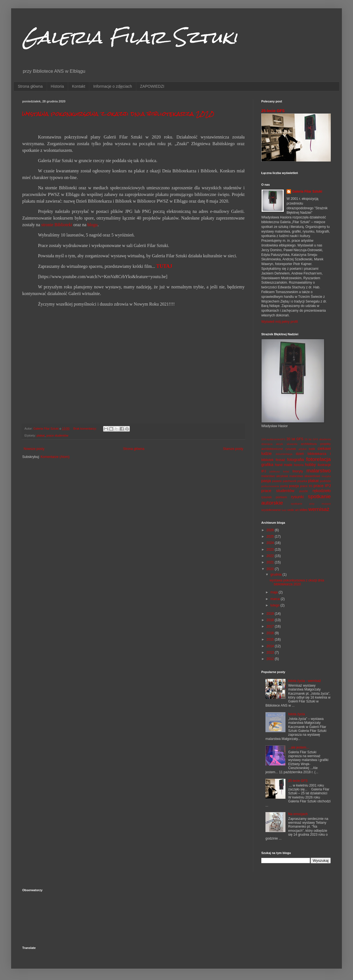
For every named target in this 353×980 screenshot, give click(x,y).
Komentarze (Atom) (55, 457)
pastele (277, 481)
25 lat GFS (311, 439)
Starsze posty (233, 449)
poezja (294, 486)
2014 (271, 646)
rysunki (297, 497)
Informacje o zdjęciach (112, 86)
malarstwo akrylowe (275, 476)
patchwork (289, 481)
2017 (271, 626)
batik (312, 449)
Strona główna (30, 86)
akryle (280, 444)
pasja (266, 481)
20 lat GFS (295, 439)
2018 (271, 620)
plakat (41, 435)
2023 (271, 550)
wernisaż (319, 509)
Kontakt (79, 86)
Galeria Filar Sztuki (130, 37)
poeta (284, 486)
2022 (271, 556)
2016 (271, 633)
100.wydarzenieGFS (273, 439)
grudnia (276, 575)
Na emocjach (298, 814)
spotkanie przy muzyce (311, 504)
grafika (267, 465)
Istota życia (297, 714)
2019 (271, 614)
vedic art (293, 510)
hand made (284, 465)
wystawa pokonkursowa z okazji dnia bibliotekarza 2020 (118, 114)
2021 (271, 562)
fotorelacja (318, 459)
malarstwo (319, 471)
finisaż (280, 460)
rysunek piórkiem (274, 497)
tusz (284, 510)
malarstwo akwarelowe (305, 476)
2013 (271, 653)
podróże (325, 481)
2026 (271, 530)
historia (299, 465)
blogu (93, 225)
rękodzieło (322, 491)
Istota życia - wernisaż (305, 681)
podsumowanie (270, 486)
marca (276, 599)
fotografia (295, 460)
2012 (271, 659)
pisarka (302, 481)
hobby (310, 465)
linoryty (298, 471)
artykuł (302, 449)
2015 (271, 639)
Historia (57, 86)
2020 (271, 569)
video (303, 510)
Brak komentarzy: (85, 429)
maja (274, 592)
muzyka (326, 476)
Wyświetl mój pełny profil (279, 322)
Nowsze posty (34, 449)
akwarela (292, 444)
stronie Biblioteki (57, 225)
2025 (271, 536)
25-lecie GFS (273, 111)
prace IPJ (322, 486)
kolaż (286, 471)
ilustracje (324, 465)
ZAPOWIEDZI (152, 86)
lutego (275, 605)
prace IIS (306, 486)
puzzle (304, 491)
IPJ (264, 471)
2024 (271, 543)
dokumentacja (284, 454)
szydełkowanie (271, 510)
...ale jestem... (299, 747)
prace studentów (57, 435)
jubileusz (275, 471)
